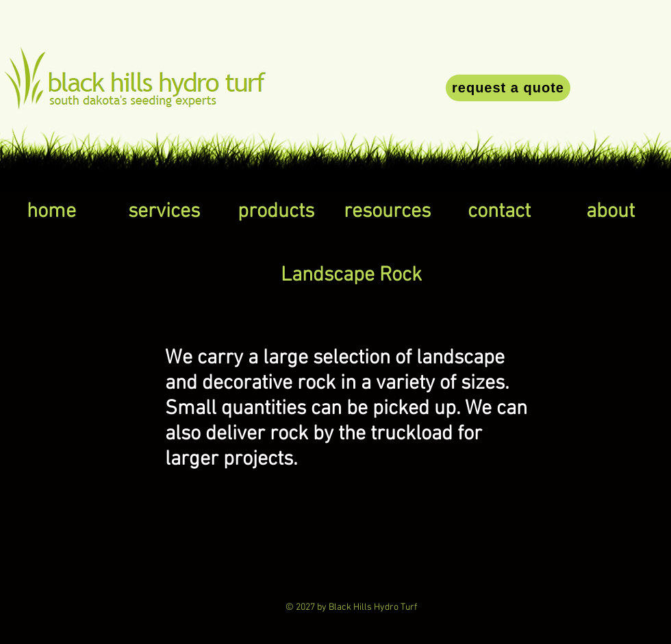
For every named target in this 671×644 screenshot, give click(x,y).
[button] (164, 212)
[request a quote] (508, 88)
